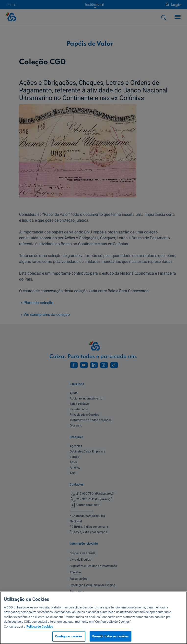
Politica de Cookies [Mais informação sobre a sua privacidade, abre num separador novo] (40, 626)
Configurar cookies (69, 636)
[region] (93, 618)
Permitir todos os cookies (111, 636)
